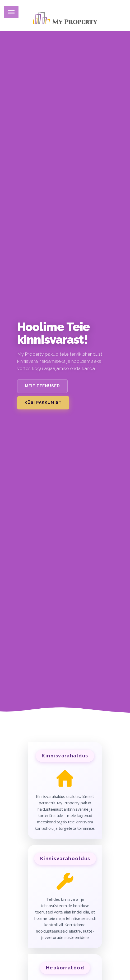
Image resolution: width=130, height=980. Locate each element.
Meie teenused (43, 386)
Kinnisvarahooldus (65, 858)
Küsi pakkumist (43, 403)
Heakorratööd (65, 968)
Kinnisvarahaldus (65, 756)
